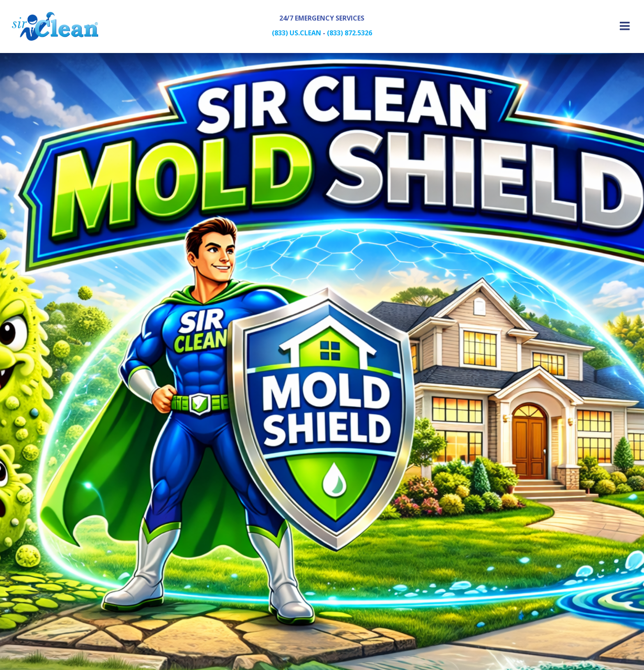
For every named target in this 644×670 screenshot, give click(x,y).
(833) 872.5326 (350, 33)
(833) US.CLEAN (297, 33)
